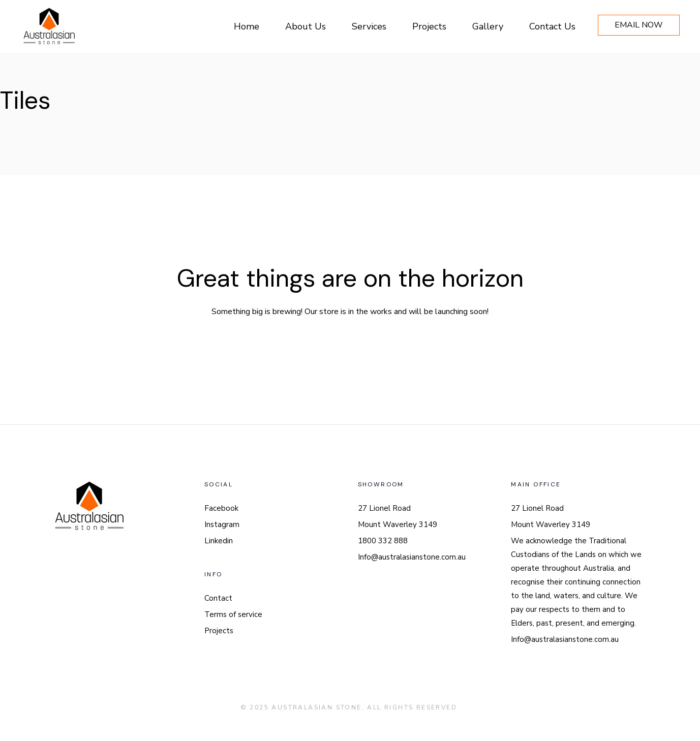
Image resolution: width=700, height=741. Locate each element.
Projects (219, 631)
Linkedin (219, 541)
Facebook (221, 508)
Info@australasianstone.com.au (412, 557)
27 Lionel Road (384, 508)
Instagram (222, 524)
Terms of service (233, 614)
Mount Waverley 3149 (398, 524)
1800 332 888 (383, 541)
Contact (218, 598)
